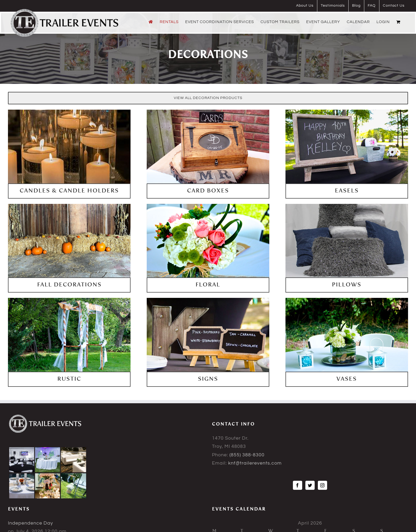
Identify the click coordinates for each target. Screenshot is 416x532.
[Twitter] (310, 485)
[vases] (347, 300)
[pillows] (347, 206)
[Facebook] (298, 485)
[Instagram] (322, 485)
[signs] (208, 300)
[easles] (347, 112)
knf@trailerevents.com (255, 463)
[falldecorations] (69, 206)
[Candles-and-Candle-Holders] (69, 112)
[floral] (208, 206)
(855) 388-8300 (247, 455)
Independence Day (31, 523)
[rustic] (69, 300)
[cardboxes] (208, 112)
